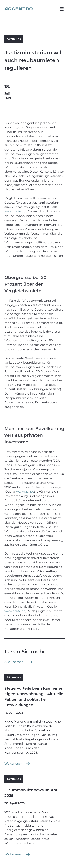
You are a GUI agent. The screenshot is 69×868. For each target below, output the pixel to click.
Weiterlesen (18, 764)
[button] (62, 9)
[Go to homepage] (18, 9)
